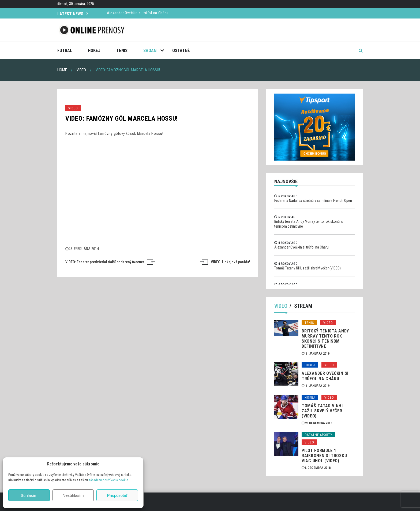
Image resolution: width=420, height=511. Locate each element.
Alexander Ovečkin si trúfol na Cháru (137, 13)
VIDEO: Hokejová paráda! (230, 262)
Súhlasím (29, 495)
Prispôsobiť (117, 495)
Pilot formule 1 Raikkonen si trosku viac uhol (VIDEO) (324, 456)
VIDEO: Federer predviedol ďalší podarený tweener (105, 262)
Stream (303, 306)
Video (73, 108)
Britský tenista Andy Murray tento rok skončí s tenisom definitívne (325, 339)
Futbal (65, 50)
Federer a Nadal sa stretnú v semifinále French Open (313, 201)
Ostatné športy (318, 435)
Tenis (122, 50)
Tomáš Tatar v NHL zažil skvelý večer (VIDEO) (307, 268)
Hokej (94, 50)
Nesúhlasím (73, 495)
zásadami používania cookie (108, 480)
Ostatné (181, 50)
